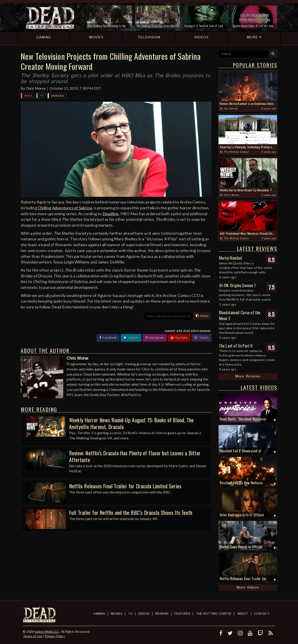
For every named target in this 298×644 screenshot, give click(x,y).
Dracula (57, 96)
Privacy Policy (55, 636)
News (28, 96)
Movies (117, 614)
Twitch (202, 338)
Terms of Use (33, 636)
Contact (262, 614)
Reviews (162, 614)
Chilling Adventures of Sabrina (65, 208)
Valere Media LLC (47, 632)
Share (202, 316)
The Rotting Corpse (236, 152)
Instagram (155, 338)
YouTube (179, 338)
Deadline (111, 214)
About (243, 614)
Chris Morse (36, 88)
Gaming (99, 614)
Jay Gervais (231, 109)
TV (42, 96)
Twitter (131, 338)
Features (182, 614)
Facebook (108, 338)
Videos (144, 614)
